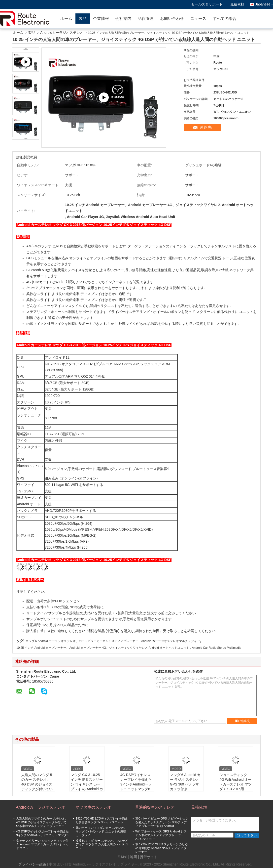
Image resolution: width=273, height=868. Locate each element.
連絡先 (206, 127)
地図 (134, 857)
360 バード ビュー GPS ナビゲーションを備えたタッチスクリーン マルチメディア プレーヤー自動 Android (162, 822)
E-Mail (122, 857)
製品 (83, 19)
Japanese (264, 4)
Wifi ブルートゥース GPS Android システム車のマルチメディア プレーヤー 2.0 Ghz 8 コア (161, 835)
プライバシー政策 (32, 864)
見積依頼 (237, 4)
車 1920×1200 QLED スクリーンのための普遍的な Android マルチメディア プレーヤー (161, 848)
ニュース (198, 19)
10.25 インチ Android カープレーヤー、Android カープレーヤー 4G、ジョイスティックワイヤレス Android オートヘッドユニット (103, 648)
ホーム (66, 19)
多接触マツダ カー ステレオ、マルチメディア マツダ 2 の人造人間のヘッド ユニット (102, 844)
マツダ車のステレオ (93, 807)
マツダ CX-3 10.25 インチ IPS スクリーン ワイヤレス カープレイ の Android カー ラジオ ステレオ (87, 784)
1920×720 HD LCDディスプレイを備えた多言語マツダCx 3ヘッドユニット (102, 820)
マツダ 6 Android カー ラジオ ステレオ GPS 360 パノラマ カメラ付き (185, 782)
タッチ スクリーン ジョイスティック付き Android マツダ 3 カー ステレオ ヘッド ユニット (42, 844)
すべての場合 (225, 19)
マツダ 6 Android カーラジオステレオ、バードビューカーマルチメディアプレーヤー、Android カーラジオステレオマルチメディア (113, 641)
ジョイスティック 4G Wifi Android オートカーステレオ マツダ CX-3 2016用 (236, 782)
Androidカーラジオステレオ (62, 33)
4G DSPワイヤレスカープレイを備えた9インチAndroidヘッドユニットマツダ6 (136, 782)
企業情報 (101, 19)
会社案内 (123, 19)
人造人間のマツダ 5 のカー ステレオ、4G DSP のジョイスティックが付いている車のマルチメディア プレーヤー (37, 787)
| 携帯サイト (148, 857)
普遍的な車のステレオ (155, 807)
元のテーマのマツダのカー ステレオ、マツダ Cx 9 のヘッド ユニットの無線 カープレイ (101, 831)
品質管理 (146, 19)
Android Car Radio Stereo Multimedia (217, 648)
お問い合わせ (172, 19)
